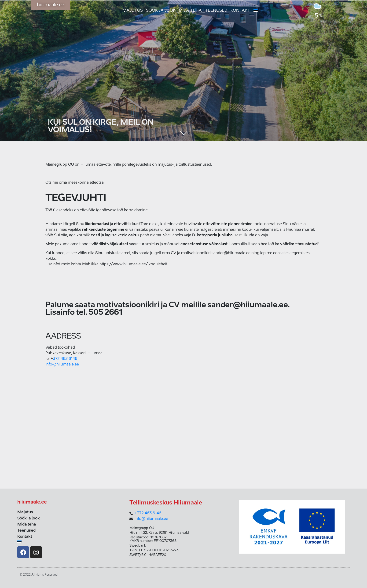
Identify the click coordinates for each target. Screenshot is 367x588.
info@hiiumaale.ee (62, 365)
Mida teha (190, 11)
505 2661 (106, 313)
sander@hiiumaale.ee (248, 305)
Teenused (216, 11)
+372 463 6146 (148, 513)
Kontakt (240, 11)
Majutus (133, 11)
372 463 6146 (65, 359)
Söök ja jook (161, 11)
